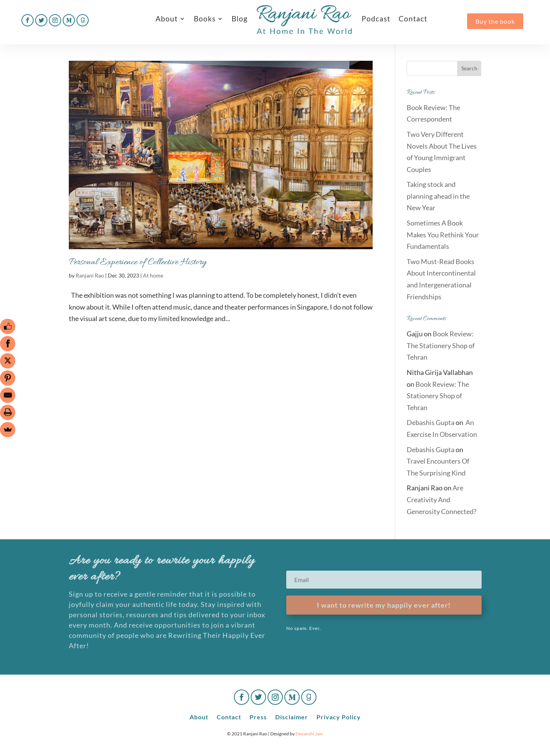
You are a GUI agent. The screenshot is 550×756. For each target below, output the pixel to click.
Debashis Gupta (431, 422)
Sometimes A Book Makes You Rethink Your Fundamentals (443, 234)
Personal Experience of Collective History (138, 262)
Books (205, 19)
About (167, 19)
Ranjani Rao (90, 275)
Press (258, 716)
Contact (413, 19)
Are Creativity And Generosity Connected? (441, 499)
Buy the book (495, 21)
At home (153, 275)
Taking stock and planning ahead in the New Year (438, 196)
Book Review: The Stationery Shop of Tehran (441, 345)
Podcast (376, 19)
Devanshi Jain (309, 734)
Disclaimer (292, 716)
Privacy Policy (339, 716)
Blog (240, 19)
